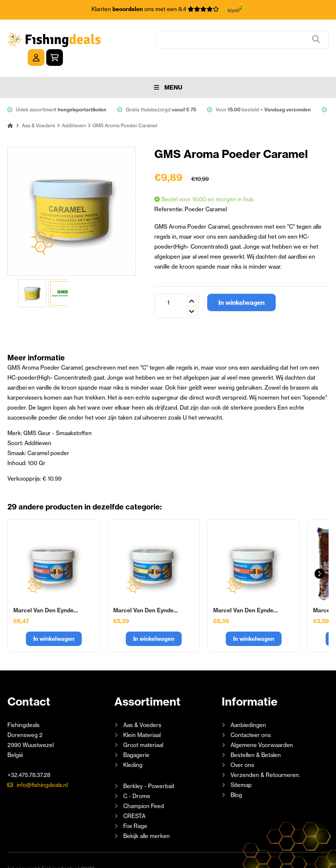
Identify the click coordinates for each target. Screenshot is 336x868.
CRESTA (134, 799)
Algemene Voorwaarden (262, 728)
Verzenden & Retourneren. (265, 758)
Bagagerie (136, 738)
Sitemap (241, 768)
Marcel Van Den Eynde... (46, 594)
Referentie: (169, 193)
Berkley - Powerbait (149, 769)
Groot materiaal (143, 728)
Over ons (242, 748)
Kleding (133, 748)
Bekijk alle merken (147, 819)
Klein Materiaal (142, 718)
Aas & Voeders (142, 708)
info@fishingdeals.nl (42, 768)
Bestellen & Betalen (256, 738)
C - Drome (137, 779)
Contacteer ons (251, 718)
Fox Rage (135, 809)
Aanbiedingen (248, 708)
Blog (236, 778)
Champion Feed (144, 789)
